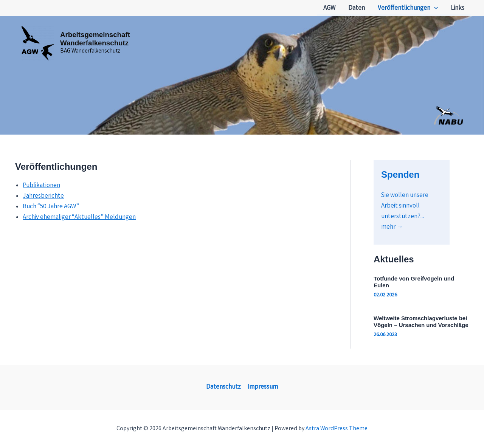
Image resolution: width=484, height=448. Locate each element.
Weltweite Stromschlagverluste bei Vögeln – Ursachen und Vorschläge (421, 322)
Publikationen (41, 186)
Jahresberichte (43, 196)
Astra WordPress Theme (337, 429)
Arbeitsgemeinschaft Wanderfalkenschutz (95, 39)
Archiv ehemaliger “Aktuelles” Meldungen (79, 218)
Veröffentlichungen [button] (408, 9)
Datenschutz (223, 387)
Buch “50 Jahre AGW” (51, 207)
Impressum (263, 387)
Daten (357, 9)
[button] (434, 9)
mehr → (392, 227)
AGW (329, 9)
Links (458, 9)
